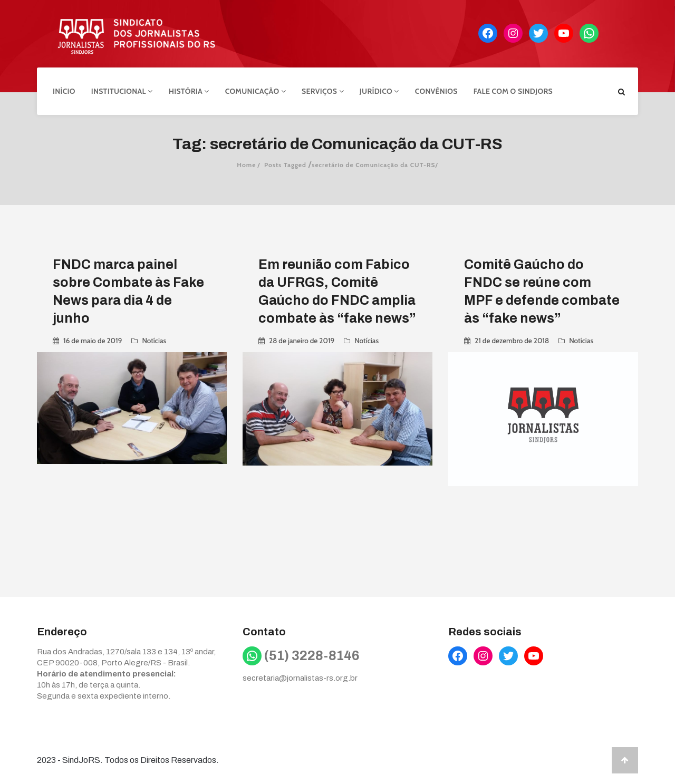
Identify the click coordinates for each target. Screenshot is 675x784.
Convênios (436, 91)
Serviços (323, 91)
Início (64, 91)
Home (246, 165)
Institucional (122, 91)
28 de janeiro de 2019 (302, 341)
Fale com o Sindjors (513, 91)
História (189, 91)
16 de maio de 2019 (93, 341)
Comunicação (255, 91)
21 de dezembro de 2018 (512, 341)
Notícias (154, 341)
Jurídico (379, 91)
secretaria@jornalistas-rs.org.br (300, 678)
